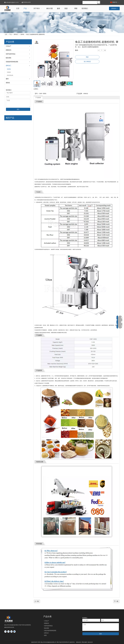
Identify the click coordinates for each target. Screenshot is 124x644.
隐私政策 (79, 642)
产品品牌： (80, 94)
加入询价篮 (87, 62)
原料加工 (9, 66)
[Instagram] (14, 631)
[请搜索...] (90, 3)
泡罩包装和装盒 (11, 54)
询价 (87, 57)
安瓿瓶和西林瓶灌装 (12, 62)
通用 (7, 79)
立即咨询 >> (114, 8)
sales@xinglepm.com (12, 2)
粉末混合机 (10, 75)
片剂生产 (9, 46)
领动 (89, 642)
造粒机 (9, 72)
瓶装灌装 (9, 58)
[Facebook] (5, 631)
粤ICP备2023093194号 (63, 642)
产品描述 (38, 98)
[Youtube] (11, 631)
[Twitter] (8, 631)
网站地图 (84, 642)
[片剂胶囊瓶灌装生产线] (62, 23)
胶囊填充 (9, 50)
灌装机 (8, 83)
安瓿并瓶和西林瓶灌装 (50, 631)
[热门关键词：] (99, 2)
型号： (37, 94)
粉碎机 (9, 69)
